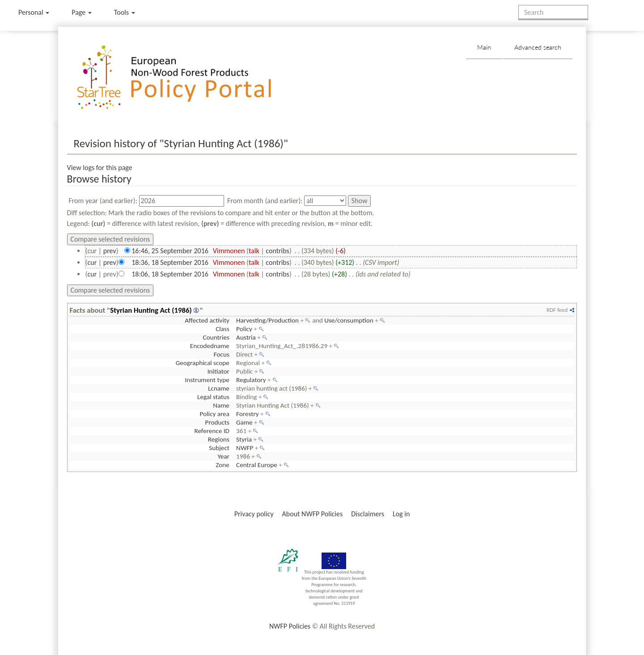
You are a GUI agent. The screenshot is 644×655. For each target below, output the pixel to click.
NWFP (245, 448)
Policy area (214, 414)
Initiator (218, 371)
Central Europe (257, 465)
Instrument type (207, 380)
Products (217, 422)
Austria (246, 337)
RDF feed (557, 310)
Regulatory (251, 380)
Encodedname (210, 346)
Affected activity (207, 320)
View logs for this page (100, 168)
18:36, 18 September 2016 (170, 262)
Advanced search (538, 47)
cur (92, 262)
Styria (244, 439)
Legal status (213, 397)
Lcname (219, 388)
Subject (219, 448)
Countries (216, 337)
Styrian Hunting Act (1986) (151, 310)
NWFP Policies (290, 626)
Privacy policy (254, 514)
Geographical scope (203, 363)
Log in (401, 514)
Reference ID (212, 431)
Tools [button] (125, 12)
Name (221, 405)
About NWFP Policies (313, 514)
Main (484, 47)
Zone (222, 465)
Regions (219, 439)
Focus (222, 354)
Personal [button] (34, 12)
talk (254, 251)
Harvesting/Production (267, 320)
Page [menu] (82, 12)
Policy (244, 329)
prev (110, 251)
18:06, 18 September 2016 (170, 274)
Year (223, 456)
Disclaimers (368, 514)
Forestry (248, 414)
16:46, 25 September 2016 (170, 251)
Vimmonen (229, 251)
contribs (278, 251)
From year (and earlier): (103, 201)
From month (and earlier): (265, 201)
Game (244, 422)
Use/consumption (349, 320)
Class (222, 329)
